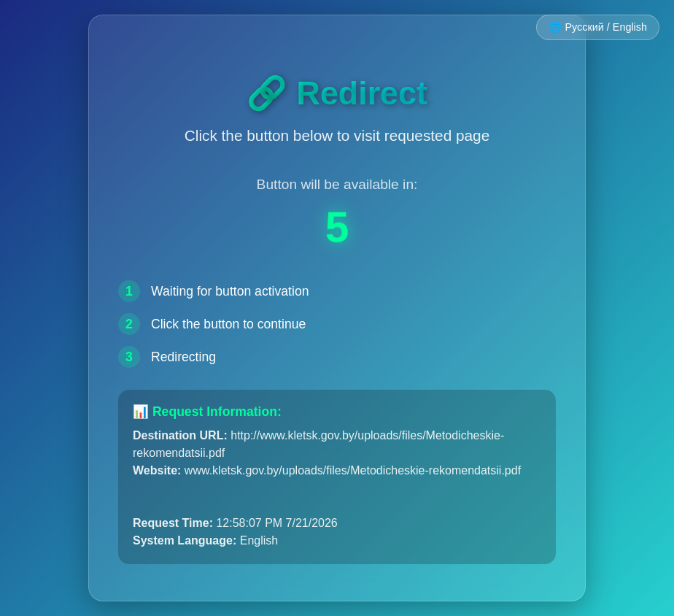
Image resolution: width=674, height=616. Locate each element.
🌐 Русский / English (598, 27)
